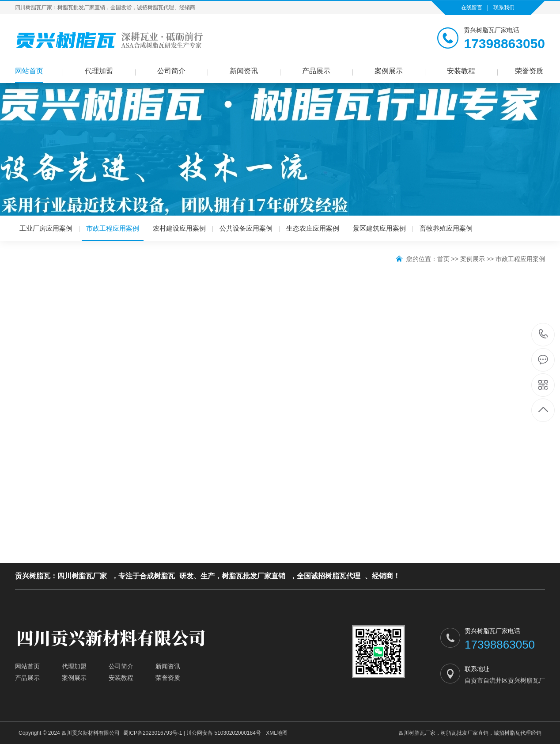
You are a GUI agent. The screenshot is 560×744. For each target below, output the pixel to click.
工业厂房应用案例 (46, 228)
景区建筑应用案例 (379, 228)
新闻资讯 (244, 71)
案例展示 (389, 71)
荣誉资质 (529, 71)
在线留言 (472, 8)
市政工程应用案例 (113, 233)
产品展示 (316, 71)
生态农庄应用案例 (313, 228)
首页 (443, 259)
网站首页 (29, 71)
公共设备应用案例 (246, 228)
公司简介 (171, 71)
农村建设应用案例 (179, 228)
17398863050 (543, 334)
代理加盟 (99, 71)
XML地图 (277, 733)
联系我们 (504, 8)
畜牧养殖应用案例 (446, 228)
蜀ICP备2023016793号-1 (153, 733)
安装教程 (461, 71)
